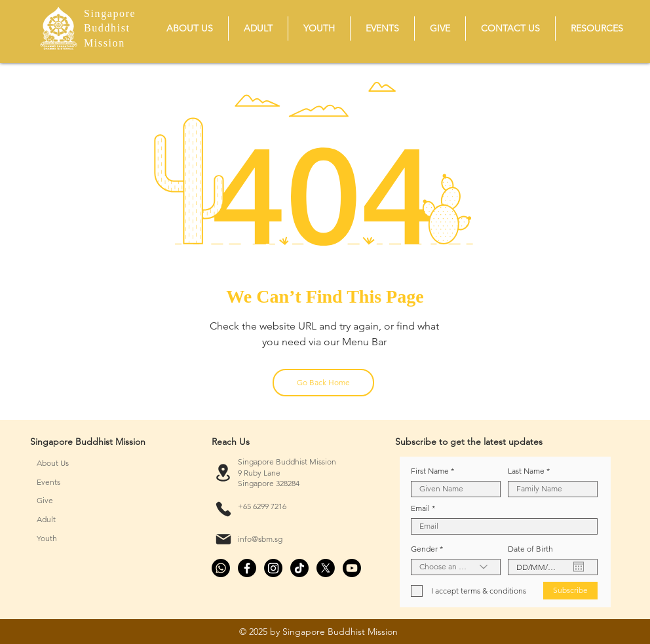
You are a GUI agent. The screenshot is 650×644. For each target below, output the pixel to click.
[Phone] (223, 509)
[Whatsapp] (221, 568)
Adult (46, 519)
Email (420, 508)
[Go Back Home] (323, 383)
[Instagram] (273, 568)
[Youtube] (352, 568)
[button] (190, 28)
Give (45, 500)
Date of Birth (530, 549)
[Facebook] (247, 568)
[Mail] (223, 539)
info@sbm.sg (260, 539)
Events (48, 482)
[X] (326, 568)
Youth (47, 538)
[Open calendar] (579, 567)
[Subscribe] (570, 591)
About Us (53, 463)
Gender (424, 549)
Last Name (526, 471)
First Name (430, 471)
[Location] (223, 473)
